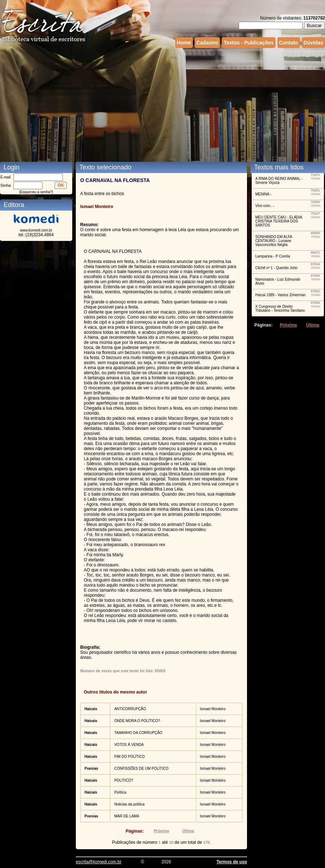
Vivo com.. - (265, 206)
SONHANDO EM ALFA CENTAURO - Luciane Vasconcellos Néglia (274, 241)
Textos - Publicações (248, 43)
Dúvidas (313, 43)
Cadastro (207, 43)
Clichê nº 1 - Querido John (276, 268)
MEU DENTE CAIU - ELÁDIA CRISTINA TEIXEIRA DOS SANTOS (279, 221)
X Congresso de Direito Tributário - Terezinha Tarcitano (280, 308)
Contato (289, 43)
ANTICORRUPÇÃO (130, 709)
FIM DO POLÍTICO (129, 757)
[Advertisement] (146, 104)
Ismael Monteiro (213, 709)
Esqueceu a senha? (36, 192)
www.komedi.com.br (36, 230)
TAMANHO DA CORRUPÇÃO (138, 733)
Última (188, 831)
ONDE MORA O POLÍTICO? (137, 721)
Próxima (161, 831)
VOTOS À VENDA (129, 745)
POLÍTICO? (123, 780)
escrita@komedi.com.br (99, 862)
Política (120, 792)
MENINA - (263, 194)
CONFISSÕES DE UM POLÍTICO (141, 768)
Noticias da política (129, 804)
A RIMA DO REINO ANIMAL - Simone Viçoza (279, 181)
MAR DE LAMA (127, 816)
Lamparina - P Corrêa (273, 256)
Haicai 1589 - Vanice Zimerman (280, 295)
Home (184, 43)
